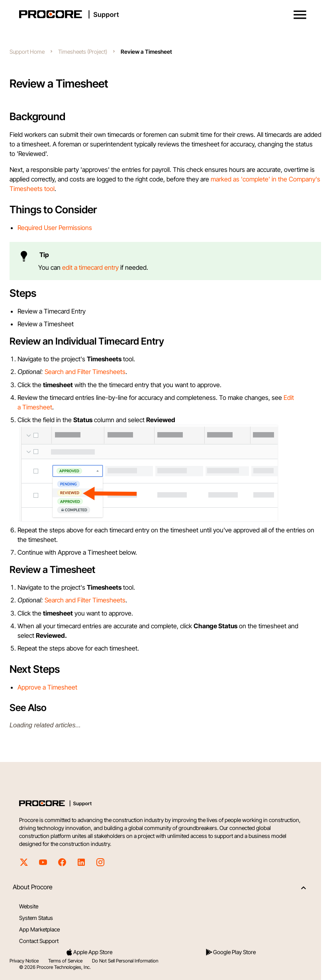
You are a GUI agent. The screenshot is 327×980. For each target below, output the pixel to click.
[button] (300, 15)
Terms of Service (65, 961)
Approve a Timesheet (47, 687)
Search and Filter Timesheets (85, 372)
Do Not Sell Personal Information (125, 961)
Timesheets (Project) (83, 52)
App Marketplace (39, 929)
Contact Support (39, 941)
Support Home (27, 52)
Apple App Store (89, 952)
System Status (36, 918)
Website (29, 906)
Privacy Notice (24, 961)
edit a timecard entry (90, 267)
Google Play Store (230, 952)
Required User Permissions (55, 228)
